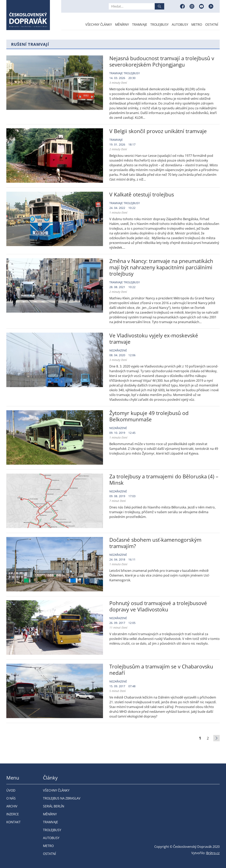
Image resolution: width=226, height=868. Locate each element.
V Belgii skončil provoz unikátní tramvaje (158, 131)
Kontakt (13, 822)
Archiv (12, 806)
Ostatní (212, 25)
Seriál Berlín (54, 806)
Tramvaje (140, 25)
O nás (11, 798)
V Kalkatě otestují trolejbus (142, 194)
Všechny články (99, 25)
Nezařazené (118, 350)
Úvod (11, 790)
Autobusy (180, 25)
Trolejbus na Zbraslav (62, 798)
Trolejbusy (159, 25)
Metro (197, 25)
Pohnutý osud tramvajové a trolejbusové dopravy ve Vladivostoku (158, 606)
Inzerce (13, 814)
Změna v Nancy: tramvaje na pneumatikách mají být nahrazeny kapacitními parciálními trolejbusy (161, 267)
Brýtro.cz (213, 853)
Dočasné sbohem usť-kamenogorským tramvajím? (155, 543)
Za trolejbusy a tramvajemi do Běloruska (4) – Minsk (164, 480)
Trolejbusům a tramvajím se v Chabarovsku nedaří (161, 670)
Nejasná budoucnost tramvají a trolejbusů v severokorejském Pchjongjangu (162, 61)
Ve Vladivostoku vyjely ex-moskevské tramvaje (154, 339)
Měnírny (122, 25)
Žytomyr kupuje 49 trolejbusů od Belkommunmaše (149, 416)
